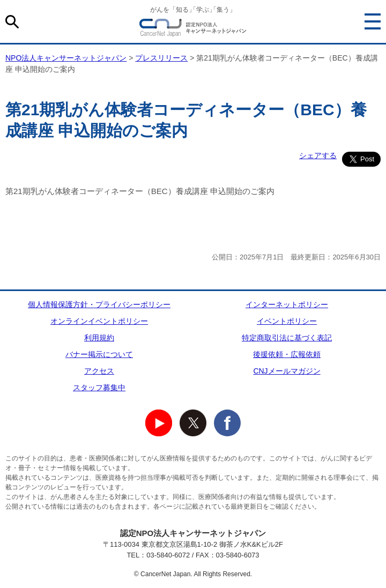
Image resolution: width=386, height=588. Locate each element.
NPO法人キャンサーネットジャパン (193, 29)
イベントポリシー (287, 321)
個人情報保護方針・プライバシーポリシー (99, 304)
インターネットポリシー (287, 304)
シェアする (318, 155)
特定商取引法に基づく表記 (287, 338)
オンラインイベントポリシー (99, 321)
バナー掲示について (99, 354)
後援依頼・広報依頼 (287, 354)
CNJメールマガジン (287, 371)
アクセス (99, 371)
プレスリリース (161, 58)
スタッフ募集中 (99, 388)
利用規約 (99, 338)
